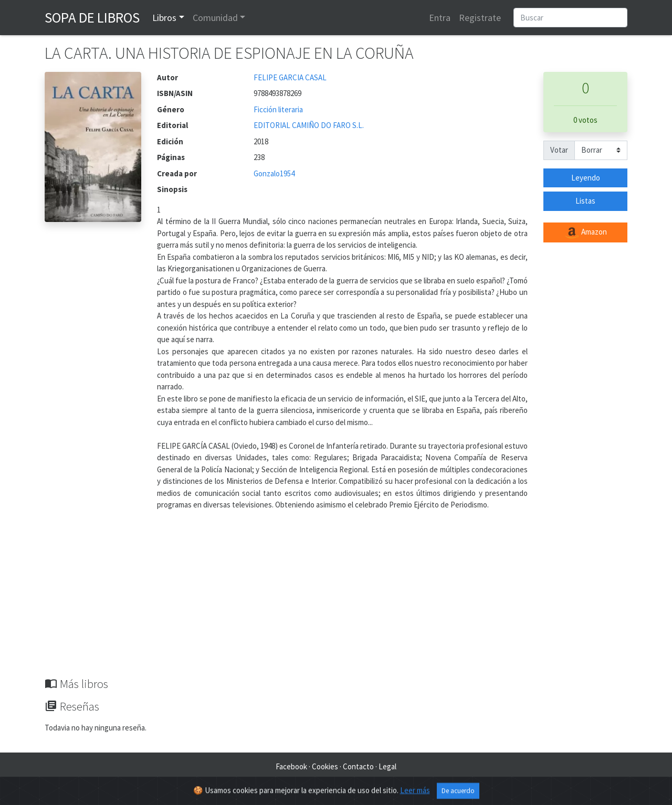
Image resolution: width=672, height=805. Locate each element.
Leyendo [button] (586, 178)
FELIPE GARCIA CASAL (290, 77)
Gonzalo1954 (274, 173)
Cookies (325, 766)
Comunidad (215, 18)
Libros (164, 18)
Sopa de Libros (92, 17)
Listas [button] (585, 201)
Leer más (415, 793)
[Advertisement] (336, 598)
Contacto (358, 766)
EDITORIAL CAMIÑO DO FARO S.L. (309, 125)
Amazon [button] (585, 232)
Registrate (480, 18)
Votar (559, 150)
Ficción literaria (278, 109)
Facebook (291, 766)
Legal (387, 766)
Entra (440, 18)
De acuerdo (458, 793)
